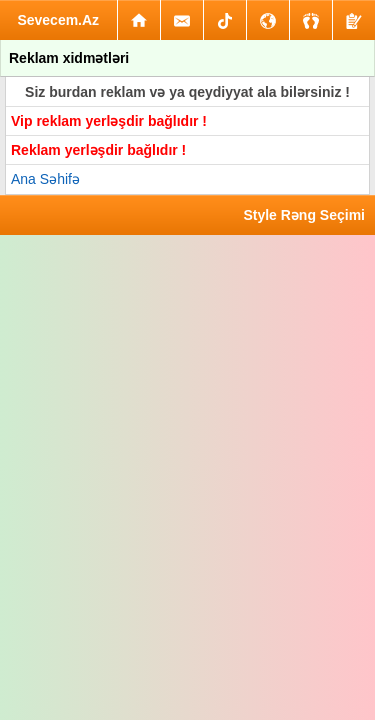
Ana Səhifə (45, 179)
